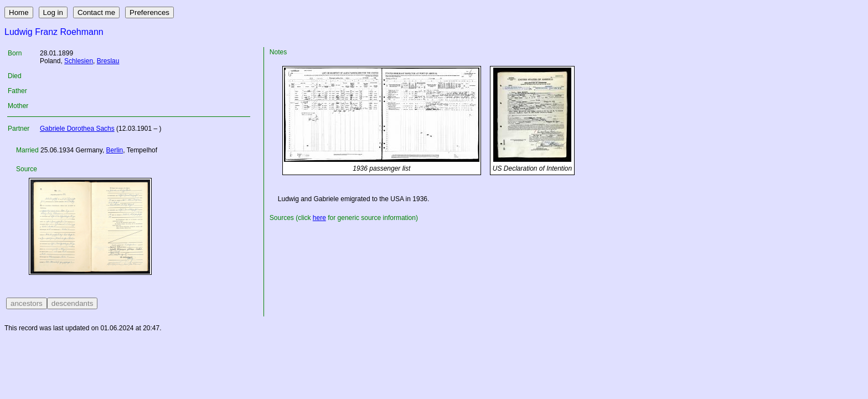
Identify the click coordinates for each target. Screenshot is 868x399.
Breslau (108, 61)
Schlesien (79, 61)
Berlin (115, 150)
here (319, 218)
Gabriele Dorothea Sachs (77, 129)
